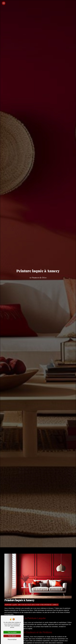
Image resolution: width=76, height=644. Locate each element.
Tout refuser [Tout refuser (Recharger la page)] (12, 636)
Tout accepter (12, 632)
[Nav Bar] (4, 3)
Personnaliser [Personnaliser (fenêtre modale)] (12, 639)
